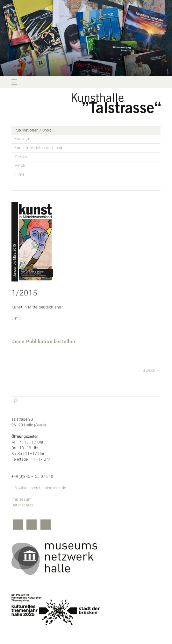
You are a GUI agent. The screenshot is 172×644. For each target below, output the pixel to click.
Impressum (21, 499)
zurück (149, 370)
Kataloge (22, 139)
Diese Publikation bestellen (43, 342)
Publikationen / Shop (33, 130)
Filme (19, 174)
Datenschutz (23, 505)
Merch (20, 166)
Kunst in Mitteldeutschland (38, 148)
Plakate (21, 157)
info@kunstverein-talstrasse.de (39, 488)
